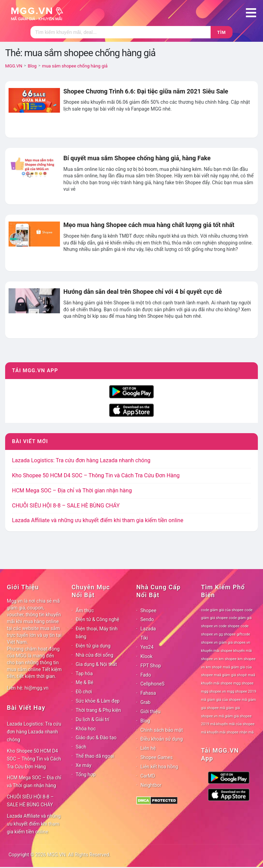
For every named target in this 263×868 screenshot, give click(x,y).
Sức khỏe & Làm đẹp (98, 701)
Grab (145, 702)
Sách (81, 747)
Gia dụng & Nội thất (96, 664)
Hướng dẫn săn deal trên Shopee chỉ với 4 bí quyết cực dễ (143, 292)
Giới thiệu (151, 712)
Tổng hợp (86, 775)
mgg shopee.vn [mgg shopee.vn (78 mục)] (214, 691)
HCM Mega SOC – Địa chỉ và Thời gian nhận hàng (72, 490)
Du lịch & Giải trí (92, 719)
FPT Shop (151, 666)
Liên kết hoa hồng (159, 767)
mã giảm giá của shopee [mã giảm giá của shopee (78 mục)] (221, 700)
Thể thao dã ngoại (95, 756)
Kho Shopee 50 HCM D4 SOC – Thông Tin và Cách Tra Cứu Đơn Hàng (96, 475)
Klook (146, 656)
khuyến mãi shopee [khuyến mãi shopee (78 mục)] (217, 651)
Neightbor (151, 785)
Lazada (148, 629)
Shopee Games (156, 757)
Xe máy (84, 765)
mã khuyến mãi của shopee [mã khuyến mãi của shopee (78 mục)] (232, 724)
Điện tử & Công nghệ (97, 619)
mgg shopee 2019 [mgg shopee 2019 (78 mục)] (242, 691)
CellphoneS (152, 684)
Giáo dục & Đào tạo (96, 738)
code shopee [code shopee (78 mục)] (229, 626)
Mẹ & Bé (84, 682)
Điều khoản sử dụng (162, 739)
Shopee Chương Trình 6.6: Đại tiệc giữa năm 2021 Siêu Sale (146, 91)
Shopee (148, 611)
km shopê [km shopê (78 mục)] (214, 667)
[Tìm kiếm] (121, 32)
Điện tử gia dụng (93, 646)
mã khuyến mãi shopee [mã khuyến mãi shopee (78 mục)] (220, 732)
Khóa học (86, 729)
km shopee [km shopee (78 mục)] (228, 659)
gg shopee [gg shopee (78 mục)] (227, 634)
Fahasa (148, 693)
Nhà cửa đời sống (95, 655)
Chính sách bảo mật (162, 730)
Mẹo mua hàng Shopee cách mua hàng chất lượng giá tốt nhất (149, 225)
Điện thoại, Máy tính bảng (97, 633)
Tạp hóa (84, 674)
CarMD (148, 776)
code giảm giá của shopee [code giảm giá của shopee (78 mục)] (222, 610)
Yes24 (147, 647)
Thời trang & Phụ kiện (98, 710)
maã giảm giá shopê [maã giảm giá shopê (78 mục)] (230, 675)
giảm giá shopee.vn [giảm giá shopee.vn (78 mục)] (235, 643)
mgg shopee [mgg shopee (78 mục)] (244, 683)
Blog (145, 721)
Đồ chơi (84, 692)
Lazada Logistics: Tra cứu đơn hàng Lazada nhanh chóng (81, 460)
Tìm (221, 32)
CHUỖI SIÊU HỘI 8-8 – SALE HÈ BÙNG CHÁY (66, 506)
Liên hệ (148, 748)
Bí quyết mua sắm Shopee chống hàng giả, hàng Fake (137, 158)
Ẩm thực (85, 611)
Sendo (147, 619)
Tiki (144, 638)
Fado (146, 675)
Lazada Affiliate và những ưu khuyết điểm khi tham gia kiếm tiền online (98, 520)
